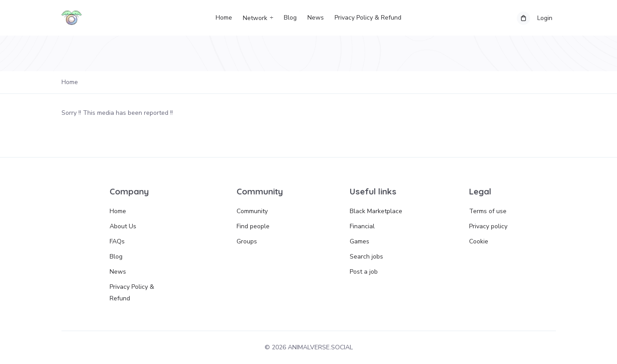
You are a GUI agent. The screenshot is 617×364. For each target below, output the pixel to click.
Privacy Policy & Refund (368, 18)
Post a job (364, 272)
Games (360, 241)
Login (545, 18)
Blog (290, 18)
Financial (362, 226)
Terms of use (488, 211)
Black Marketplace (376, 211)
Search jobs (366, 257)
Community (252, 211)
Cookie (479, 241)
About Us (123, 226)
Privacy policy (488, 226)
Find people (253, 226)
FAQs (117, 241)
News (316, 18)
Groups (247, 241)
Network (255, 18)
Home (224, 18)
